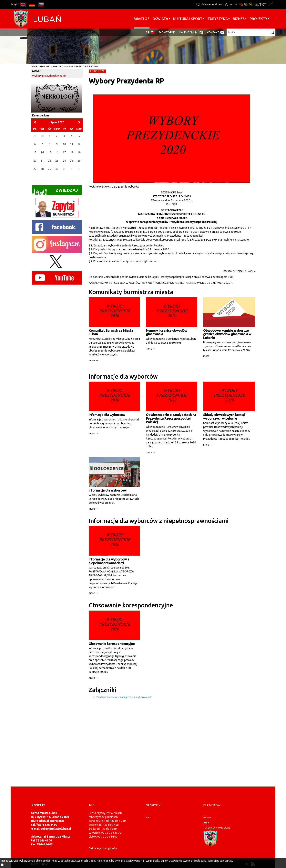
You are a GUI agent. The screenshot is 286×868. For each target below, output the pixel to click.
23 (57, 161)
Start (35, 66)
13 (35, 152)
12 (79, 144)
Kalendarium (189, 32)
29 (50, 169)
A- (236, 4)
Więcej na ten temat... (220, 861)
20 (35, 161)
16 (57, 152)
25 (72, 161)
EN (23, 4)
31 (64, 169)
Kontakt (213, 32)
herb (206, 823)
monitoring (167, 32)
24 (64, 161)
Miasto (141, 19)
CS (41, 4)
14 (42, 152)
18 (72, 152)
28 (42, 169)
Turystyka (218, 19)
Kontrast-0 (246, 4)
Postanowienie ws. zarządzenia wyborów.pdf (124, 697)
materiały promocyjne (217, 828)
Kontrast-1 (251, 4)
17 (64, 152)
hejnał (207, 818)
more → (93, 360)
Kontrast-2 (256, 4)
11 (72, 144)
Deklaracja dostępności (103, 848)
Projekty (259, 19)
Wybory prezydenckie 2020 (82, 66)
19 (79, 152)
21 (42, 161)
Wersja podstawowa (241, 4)
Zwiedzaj (55, 191)
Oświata (160, 19)
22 (50, 161)
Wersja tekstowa (263, 4)
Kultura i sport (188, 19)
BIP (148, 32)
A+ (226, 4)
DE (32, 4)
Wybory (58, 66)
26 (79, 161)
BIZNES (239, 19)
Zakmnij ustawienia (271, 4)
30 (57, 169)
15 (50, 152)
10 (64, 144)
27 (35, 169)
